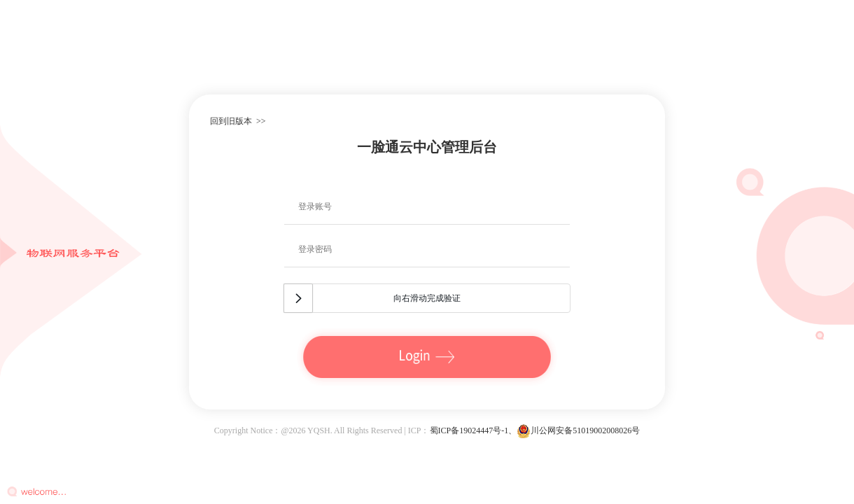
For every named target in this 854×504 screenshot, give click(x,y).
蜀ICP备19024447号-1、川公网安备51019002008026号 (535, 430)
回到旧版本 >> (238, 121)
